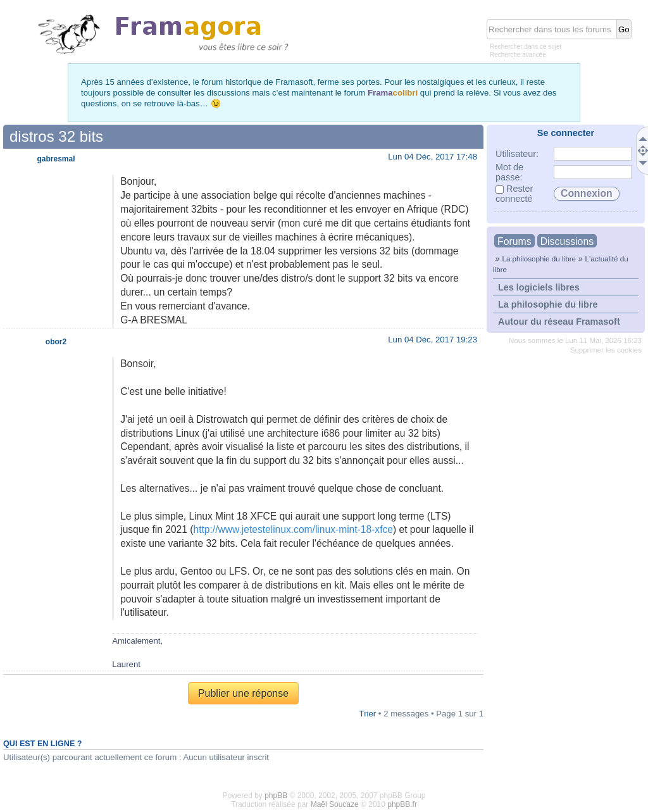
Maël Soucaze (335, 804)
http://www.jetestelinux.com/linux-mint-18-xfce (293, 529)
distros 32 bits (56, 136)
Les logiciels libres (539, 287)
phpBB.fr (402, 804)
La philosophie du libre (539, 259)
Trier (368, 714)
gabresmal (56, 159)
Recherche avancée (518, 55)
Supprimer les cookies (606, 350)
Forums (514, 241)
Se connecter (566, 133)
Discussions (567, 241)
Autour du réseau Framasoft (559, 322)
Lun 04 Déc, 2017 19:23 (433, 340)
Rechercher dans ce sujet (526, 47)
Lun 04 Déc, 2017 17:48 (433, 157)
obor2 (56, 342)
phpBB (276, 796)
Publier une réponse (243, 693)
